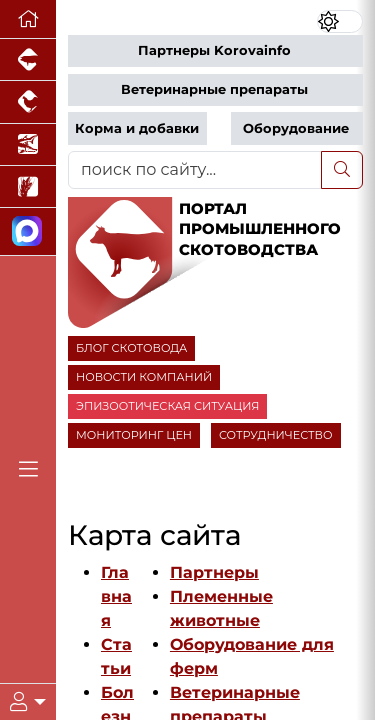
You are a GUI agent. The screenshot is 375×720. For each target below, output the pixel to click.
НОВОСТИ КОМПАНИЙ (144, 377)
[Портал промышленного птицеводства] (28, 102)
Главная (116, 596)
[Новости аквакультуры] (28, 145)
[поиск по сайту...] (195, 170)
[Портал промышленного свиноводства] (28, 60)
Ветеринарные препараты (214, 89)
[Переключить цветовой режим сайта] (340, 21)
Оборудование (296, 128)
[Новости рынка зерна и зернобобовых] (28, 187)
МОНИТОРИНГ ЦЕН (134, 435)
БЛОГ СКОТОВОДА (131, 348)
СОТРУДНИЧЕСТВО (276, 435)
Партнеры (214, 572)
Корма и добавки (137, 128)
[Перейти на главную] (28, 19)
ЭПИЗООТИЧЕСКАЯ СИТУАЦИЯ (167, 406)
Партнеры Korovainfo (214, 50)
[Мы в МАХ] (28, 231)
